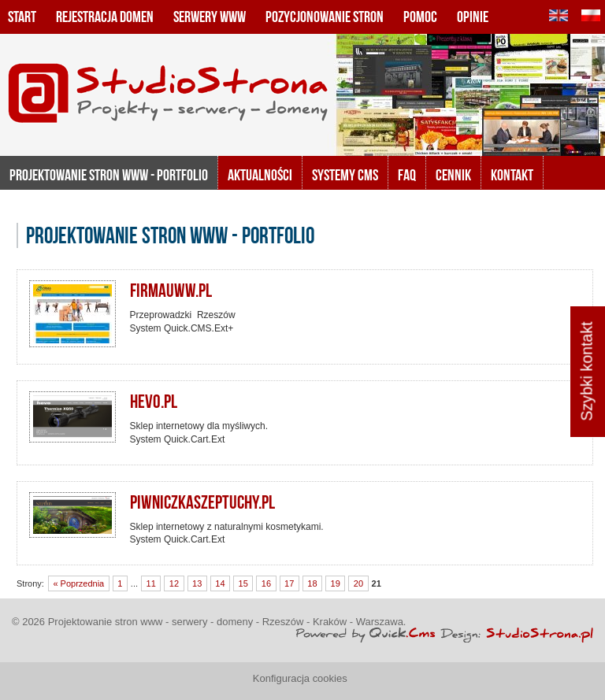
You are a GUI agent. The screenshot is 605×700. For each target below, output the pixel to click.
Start (22, 17)
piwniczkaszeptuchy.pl (202, 502)
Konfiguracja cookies (300, 678)
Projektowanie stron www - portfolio (109, 175)
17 (289, 583)
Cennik (453, 175)
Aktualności (260, 175)
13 (197, 583)
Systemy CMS (345, 175)
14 (220, 583)
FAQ (407, 175)
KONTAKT (512, 175)
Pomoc (420, 17)
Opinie (473, 17)
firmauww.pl (171, 291)
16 (266, 583)
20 (358, 583)
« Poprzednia (78, 583)
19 (336, 583)
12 (174, 583)
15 (243, 583)
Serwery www (210, 17)
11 (151, 583)
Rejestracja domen (105, 17)
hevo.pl (154, 402)
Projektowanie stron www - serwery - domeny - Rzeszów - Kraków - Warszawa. (227, 622)
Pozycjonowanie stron (325, 17)
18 (312, 583)
